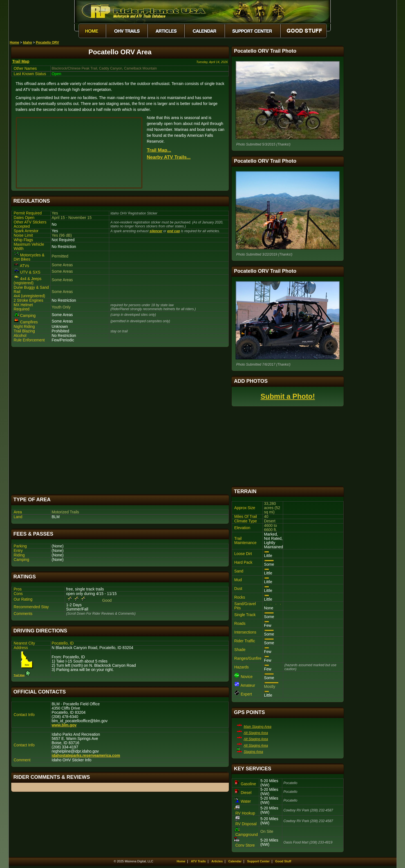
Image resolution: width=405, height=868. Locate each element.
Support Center (258, 861)
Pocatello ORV (47, 42)
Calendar (235, 861)
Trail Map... (159, 150)
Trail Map (21, 61)
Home (14, 42)
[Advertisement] (120, 421)
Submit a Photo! (288, 396)
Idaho (28, 42)
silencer (156, 231)
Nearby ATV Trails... (169, 157)
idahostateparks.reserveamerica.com (86, 756)
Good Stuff (283, 861)
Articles (217, 861)
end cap (174, 231)
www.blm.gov (64, 725)
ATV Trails (198, 861)
